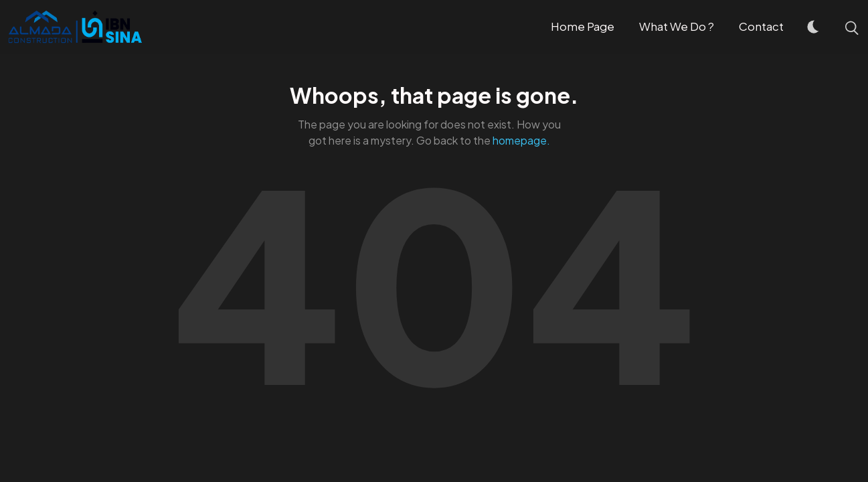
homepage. (521, 140)
